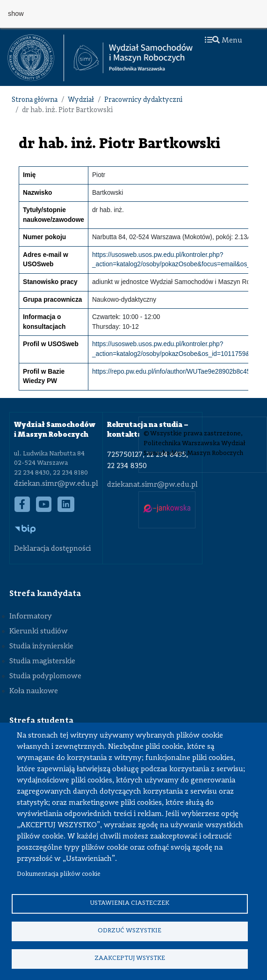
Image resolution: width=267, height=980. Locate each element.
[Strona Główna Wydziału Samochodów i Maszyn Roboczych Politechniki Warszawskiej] (133, 58)
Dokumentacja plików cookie (59, 874)
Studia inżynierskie (41, 646)
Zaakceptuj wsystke (130, 958)
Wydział (81, 100)
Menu (224, 41)
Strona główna (35, 100)
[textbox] (36, 58)
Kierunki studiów (39, 632)
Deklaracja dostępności (52, 549)
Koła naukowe (34, 691)
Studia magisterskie (42, 661)
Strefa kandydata (45, 594)
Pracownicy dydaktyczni (143, 100)
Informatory (31, 617)
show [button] (16, 14)
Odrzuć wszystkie (130, 931)
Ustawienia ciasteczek (130, 903)
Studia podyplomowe (45, 676)
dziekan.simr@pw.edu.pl (56, 484)
